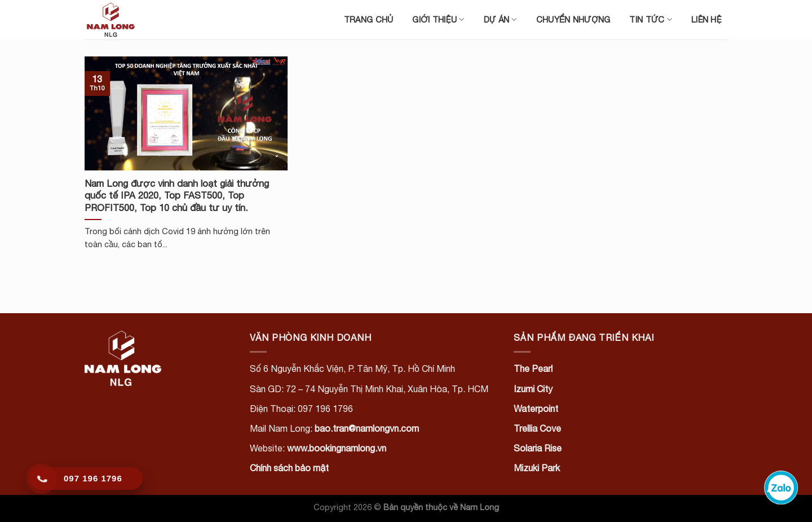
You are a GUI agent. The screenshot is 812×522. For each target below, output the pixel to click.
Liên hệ (707, 19)
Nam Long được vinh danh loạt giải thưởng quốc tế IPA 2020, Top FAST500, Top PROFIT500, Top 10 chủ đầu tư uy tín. (177, 196)
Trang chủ (369, 19)
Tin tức (651, 19)
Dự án (500, 19)
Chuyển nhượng (573, 19)
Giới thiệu (438, 19)
